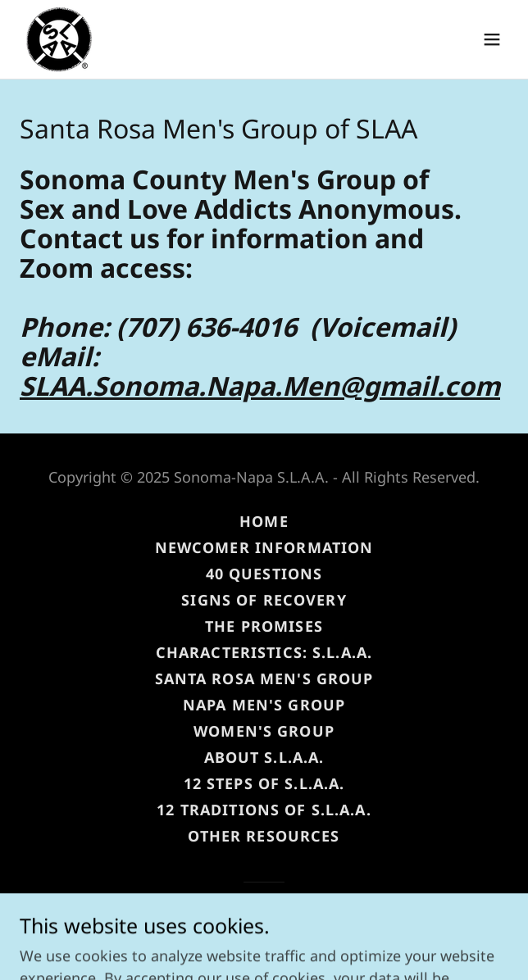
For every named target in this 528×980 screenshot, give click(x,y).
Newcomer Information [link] (264, 547)
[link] (59, 39)
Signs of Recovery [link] (264, 600)
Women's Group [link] (264, 731)
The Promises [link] (264, 626)
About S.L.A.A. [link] (264, 757)
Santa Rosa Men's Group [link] (264, 678)
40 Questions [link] (264, 574)
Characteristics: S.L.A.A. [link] (264, 652)
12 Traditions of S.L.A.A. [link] (264, 810)
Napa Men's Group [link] (264, 705)
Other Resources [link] (264, 836)
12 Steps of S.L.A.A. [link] (264, 783)
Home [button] (264, 521)
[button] (492, 39)
